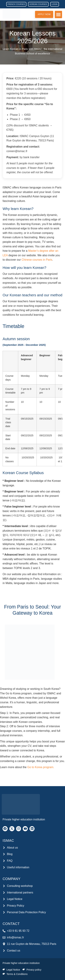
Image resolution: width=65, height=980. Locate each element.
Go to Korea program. (41, 767)
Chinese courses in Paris (37, 260)
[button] (58, 15)
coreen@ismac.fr (17, 151)
